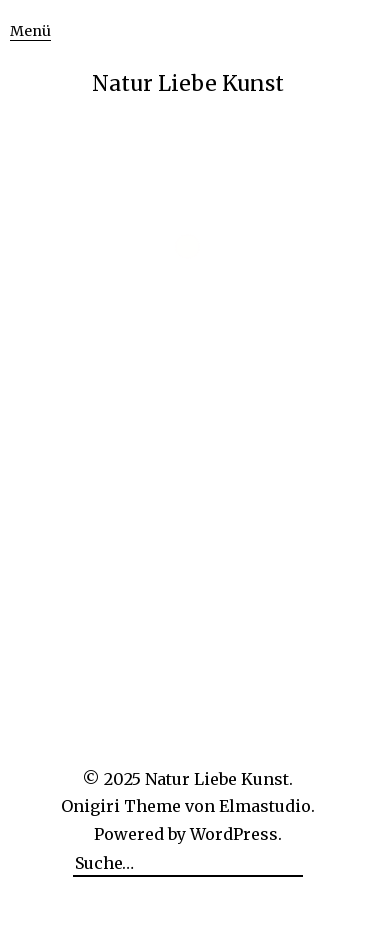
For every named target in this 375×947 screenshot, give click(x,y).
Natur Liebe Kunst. (219, 779)
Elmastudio (265, 806)
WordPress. (236, 834)
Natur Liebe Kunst (188, 83)
